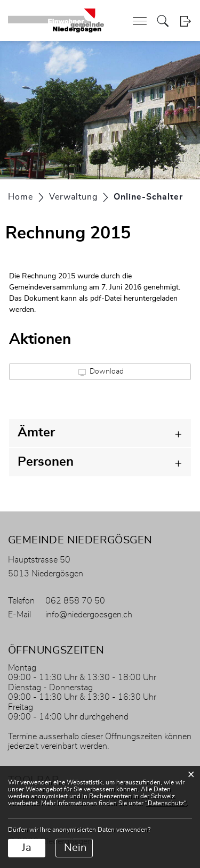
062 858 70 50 (75, 601)
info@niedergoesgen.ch (89, 615)
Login (185, 21)
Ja (27, 848)
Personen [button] (46, 462)
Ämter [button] (36, 433)
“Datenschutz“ (166, 803)
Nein (75, 848)
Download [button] (101, 372)
